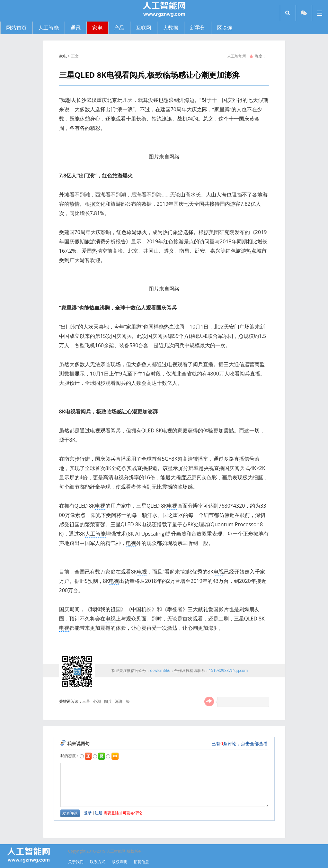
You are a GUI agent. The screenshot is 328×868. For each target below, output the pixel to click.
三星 (86, 701)
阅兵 (108, 701)
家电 (63, 56)
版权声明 (120, 862)
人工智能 (95, 534)
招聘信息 (141, 862)
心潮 (97, 701)
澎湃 (119, 701)
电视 (172, 364)
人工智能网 (237, 56)
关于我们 (76, 862)
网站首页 (16, 28)
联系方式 (98, 862)
